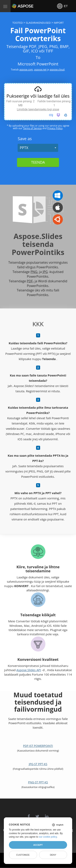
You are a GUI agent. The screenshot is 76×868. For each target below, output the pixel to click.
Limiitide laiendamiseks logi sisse (38, 109)
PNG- (34, 272)
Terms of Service (32, 128)
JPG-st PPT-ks (38, 764)
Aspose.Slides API (29, 670)
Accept (38, 845)
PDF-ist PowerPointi (38, 746)
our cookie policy (48, 837)
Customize (23, 855)
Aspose (17, 6)
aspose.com (26, 70)
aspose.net (40, 70)
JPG (45, 272)
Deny (53, 855)
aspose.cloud (57, 70)
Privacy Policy (55, 128)
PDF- (30, 281)
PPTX (24, 148)
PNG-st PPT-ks (38, 782)
